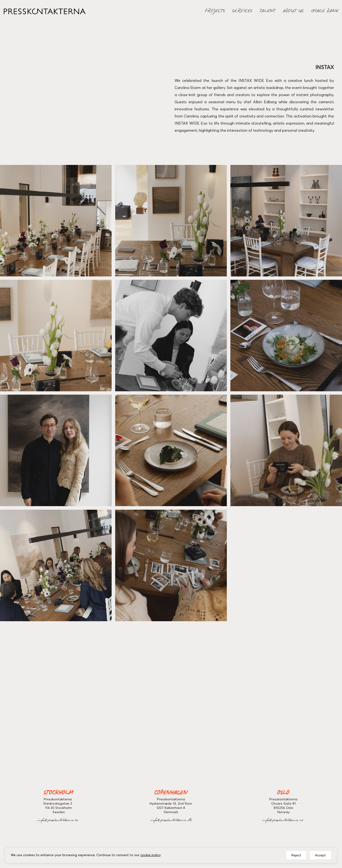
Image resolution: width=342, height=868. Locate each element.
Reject (296, 855)
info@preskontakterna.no (283, 821)
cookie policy (150, 855)
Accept (320, 855)
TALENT (268, 12)
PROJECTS (215, 12)
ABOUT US (293, 12)
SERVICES (242, 12)
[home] (43, 11)
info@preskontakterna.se (59, 821)
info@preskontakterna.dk (171, 821)
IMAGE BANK (325, 12)
